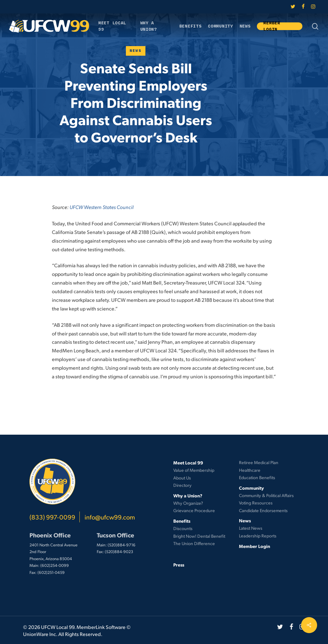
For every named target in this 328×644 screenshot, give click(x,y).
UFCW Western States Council (102, 207)
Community (251, 488)
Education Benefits (257, 477)
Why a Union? (188, 495)
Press (179, 565)
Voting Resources (256, 503)
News (136, 51)
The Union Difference (194, 543)
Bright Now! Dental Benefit (199, 536)
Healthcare (250, 470)
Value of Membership (194, 470)
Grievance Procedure (194, 510)
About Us (182, 478)
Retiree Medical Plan (259, 462)
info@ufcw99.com (110, 517)
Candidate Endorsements (263, 510)
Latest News (251, 528)
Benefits (182, 521)
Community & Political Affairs (266, 495)
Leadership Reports (258, 536)
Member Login (254, 546)
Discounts (183, 528)
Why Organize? (188, 503)
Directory (182, 485)
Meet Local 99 (188, 463)
